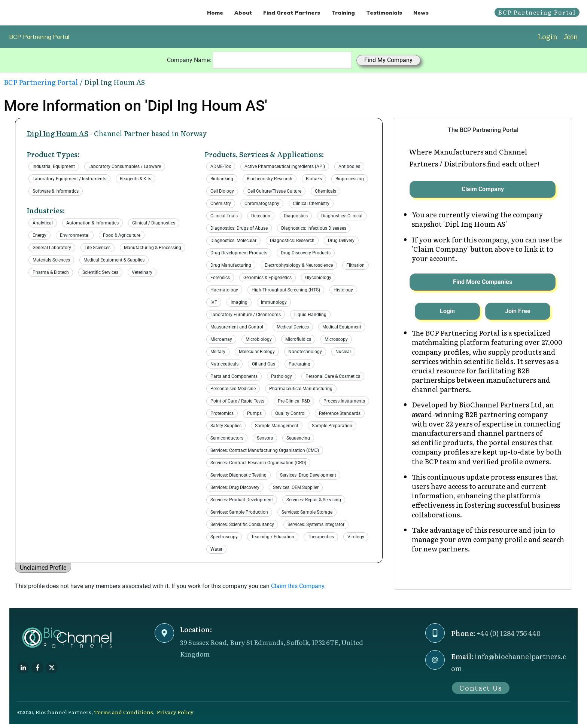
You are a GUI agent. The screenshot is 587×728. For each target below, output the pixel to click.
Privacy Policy (175, 712)
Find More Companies (483, 282)
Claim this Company (298, 586)
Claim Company (483, 189)
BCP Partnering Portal (39, 37)
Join (571, 36)
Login (548, 36)
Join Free (518, 311)
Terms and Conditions (124, 712)
